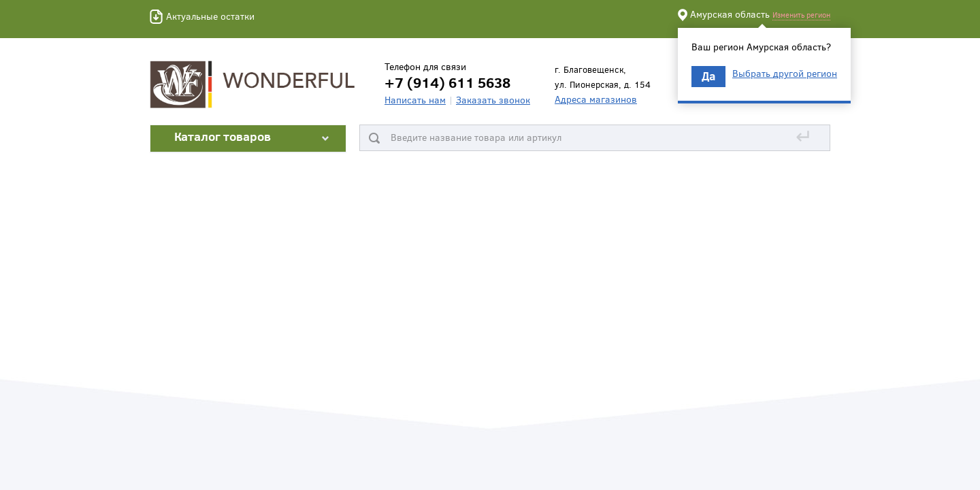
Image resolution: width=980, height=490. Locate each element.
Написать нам (415, 100)
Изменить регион (801, 15)
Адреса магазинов (596, 99)
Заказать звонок (493, 100)
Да (708, 76)
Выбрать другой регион (785, 73)
